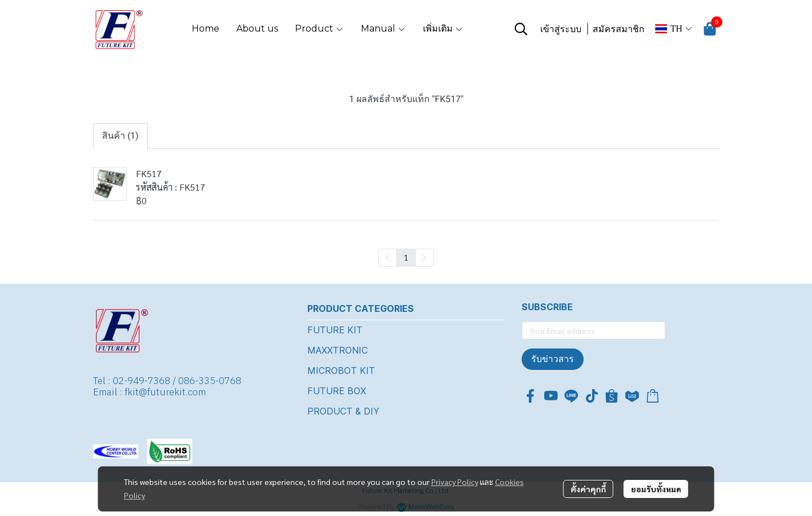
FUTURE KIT (335, 330)
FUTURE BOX (337, 391)
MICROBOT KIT (341, 371)
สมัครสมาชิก (619, 29)
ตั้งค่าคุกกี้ (588, 489)
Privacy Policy (455, 482)
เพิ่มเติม (443, 28)
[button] (521, 29)
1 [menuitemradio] (406, 257)
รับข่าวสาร (553, 359)
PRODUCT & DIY (343, 411)
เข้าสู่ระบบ (561, 29)
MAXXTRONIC (337, 350)
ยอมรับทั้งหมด (656, 489)
